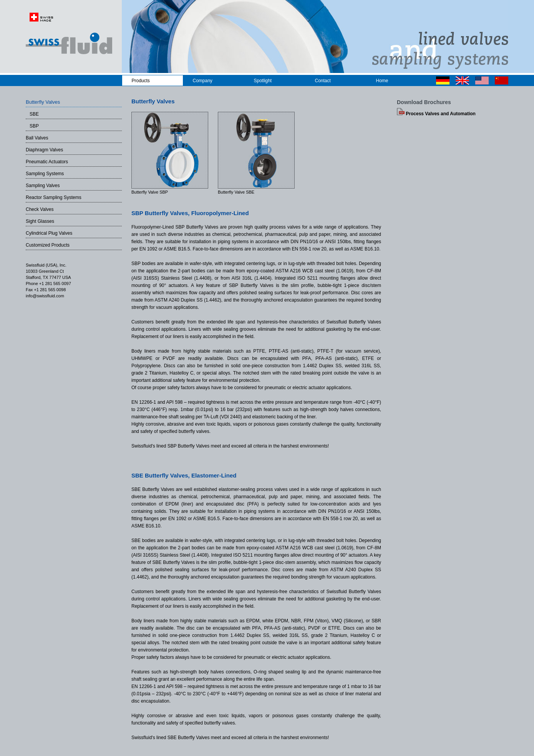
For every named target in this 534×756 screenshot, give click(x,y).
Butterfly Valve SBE (236, 192)
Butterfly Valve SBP (150, 192)
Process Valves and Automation (436, 114)
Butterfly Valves (43, 102)
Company (203, 81)
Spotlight (263, 81)
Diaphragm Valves (44, 150)
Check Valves (40, 209)
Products (141, 81)
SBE (32, 114)
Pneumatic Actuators (47, 162)
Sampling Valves (43, 186)
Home (382, 81)
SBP (32, 126)
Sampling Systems (45, 174)
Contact (323, 81)
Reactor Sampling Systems (54, 197)
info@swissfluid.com (45, 296)
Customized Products (48, 245)
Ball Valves (37, 138)
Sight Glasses (40, 221)
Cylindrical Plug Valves (49, 233)
